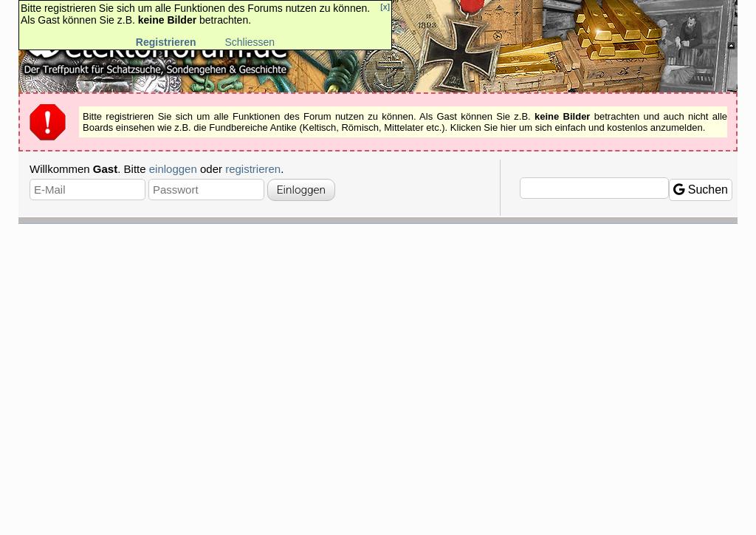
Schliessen (250, 42)
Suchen (701, 190)
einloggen (173, 169)
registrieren (253, 169)
